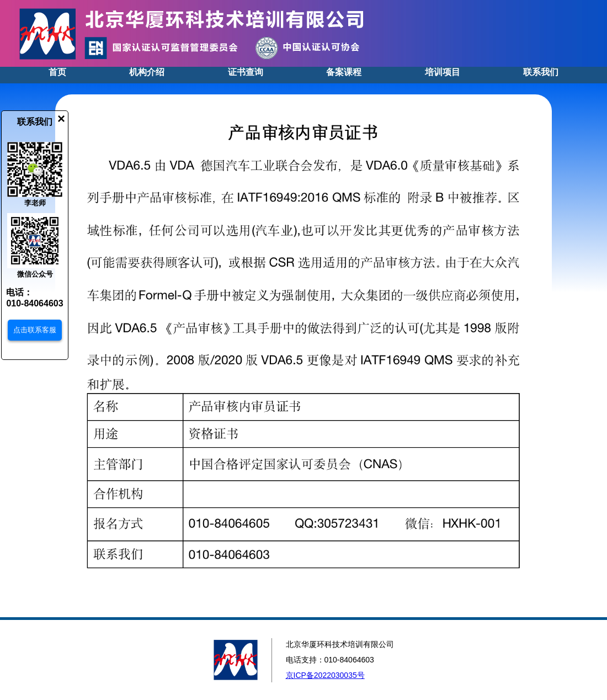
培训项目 (443, 72)
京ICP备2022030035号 (325, 675)
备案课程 (344, 72)
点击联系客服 (35, 330)
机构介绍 (147, 72)
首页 (57, 72)
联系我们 (541, 72)
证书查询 (246, 72)
